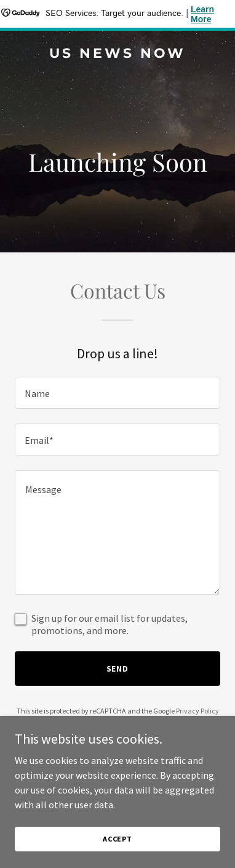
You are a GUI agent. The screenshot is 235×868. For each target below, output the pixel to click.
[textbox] (117, 393)
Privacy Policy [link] (197, 711)
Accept (117, 839)
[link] (117, 54)
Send (118, 669)
